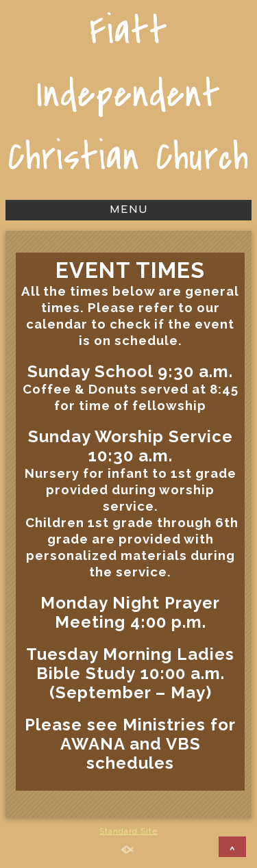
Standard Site (128, 831)
